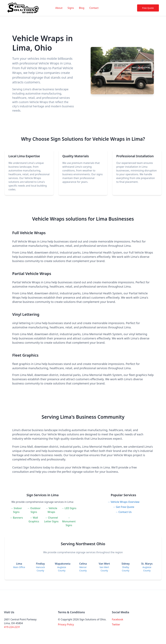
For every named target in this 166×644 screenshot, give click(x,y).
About (59, 8)
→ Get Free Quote (123, 507)
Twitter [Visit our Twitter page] (116, 624)
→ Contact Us (123, 512)
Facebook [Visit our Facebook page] (118, 619)
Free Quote (148, 8)
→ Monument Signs (69, 521)
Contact (94, 8)
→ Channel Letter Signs (51, 520)
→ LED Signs (69, 508)
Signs (71, 8)
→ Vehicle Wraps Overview (123, 502)
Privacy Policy (66, 624)
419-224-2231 (12, 627)
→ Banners (16, 518)
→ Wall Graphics (34, 520)
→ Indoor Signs (16, 510)
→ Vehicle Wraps (51, 510)
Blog (82, 8)
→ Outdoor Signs (34, 510)
